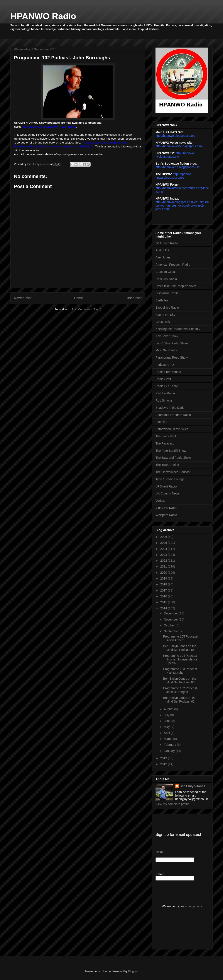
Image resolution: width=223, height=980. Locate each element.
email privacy (194, 906)
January (170, 751)
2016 (164, 596)
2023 (164, 555)
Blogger (133, 971)
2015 (164, 602)
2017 (164, 590)
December (171, 613)
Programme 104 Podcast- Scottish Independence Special (181, 659)
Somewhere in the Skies (172, 429)
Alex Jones (163, 257)
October (170, 625)
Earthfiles (162, 300)
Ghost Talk (163, 322)
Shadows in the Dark (170, 408)
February (170, 745)
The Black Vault (166, 436)
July (167, 715)
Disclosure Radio (167, 293)
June (167, 721)
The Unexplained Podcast (173, 472)
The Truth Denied (167, 465)
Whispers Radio (166, 515)
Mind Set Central (167, 350)
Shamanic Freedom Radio (173, 415)
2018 (164, 584)
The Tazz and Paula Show (173, 458)
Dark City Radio (166, 279)
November (171, 619)
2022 (164, 561)
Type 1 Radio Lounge (170, 479)
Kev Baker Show (167, 336)
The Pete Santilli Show (171, 451)
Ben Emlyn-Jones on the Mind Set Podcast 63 (180, 680)
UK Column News (167, 493)
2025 (164, 543)
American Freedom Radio (173, 265)
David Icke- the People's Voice (176, 286)
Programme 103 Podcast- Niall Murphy (181, 671)
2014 (164, 608)
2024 (164, 549)
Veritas (160, 501)
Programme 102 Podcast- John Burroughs (181, 690)
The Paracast (165, 443)
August (169, 709)
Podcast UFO (165, 365)
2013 (164, 758)
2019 (164, 578)
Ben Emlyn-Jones (192, 786)
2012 (164, 764)
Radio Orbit (163, 379)
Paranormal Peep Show (172, 357)
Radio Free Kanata (168, 372)
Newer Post (23, 298)
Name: (160, 852)
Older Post (133, 298)
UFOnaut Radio (166, 486)
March (168, 739)
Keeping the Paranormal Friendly (178, 329)
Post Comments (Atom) (86, 309)
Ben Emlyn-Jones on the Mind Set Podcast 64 (180, 648)
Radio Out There (167, 386)
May (167, 727)
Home (79, 298)
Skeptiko (161, 422)
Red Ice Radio (165, 393)
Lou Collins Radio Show (172, 343)
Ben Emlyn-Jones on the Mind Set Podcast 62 (180, 700)
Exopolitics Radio (167, 308)
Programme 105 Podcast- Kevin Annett (181, 638)
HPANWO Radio (43, 16)
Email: (160, 874)
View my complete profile (172, 804)
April (167, 733)
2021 (164, 566)
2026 (164, 537)
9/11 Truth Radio (167, 243)
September (172, 631)
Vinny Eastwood (166, 508)
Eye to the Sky (165, 315)
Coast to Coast (166, 272)
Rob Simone (164, 400)
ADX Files (162, 250)
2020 (164, 573)
